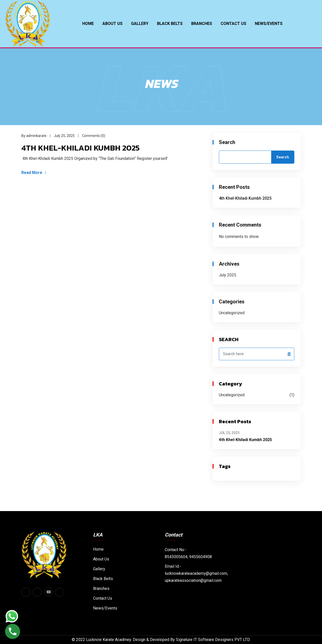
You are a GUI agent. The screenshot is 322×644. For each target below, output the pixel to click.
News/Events (269, 24)
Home (88, 24)
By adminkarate (34, 136)
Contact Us (233, 24)
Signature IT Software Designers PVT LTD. (213, 640)
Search (227, 142)
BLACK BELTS (170, 24)
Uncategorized (232, 313)
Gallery (140, 24)
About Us (112, 24)
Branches (202, 24)
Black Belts (103, 579)
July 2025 (228, 275)
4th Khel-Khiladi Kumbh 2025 (81, 148)
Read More (34, 173)
